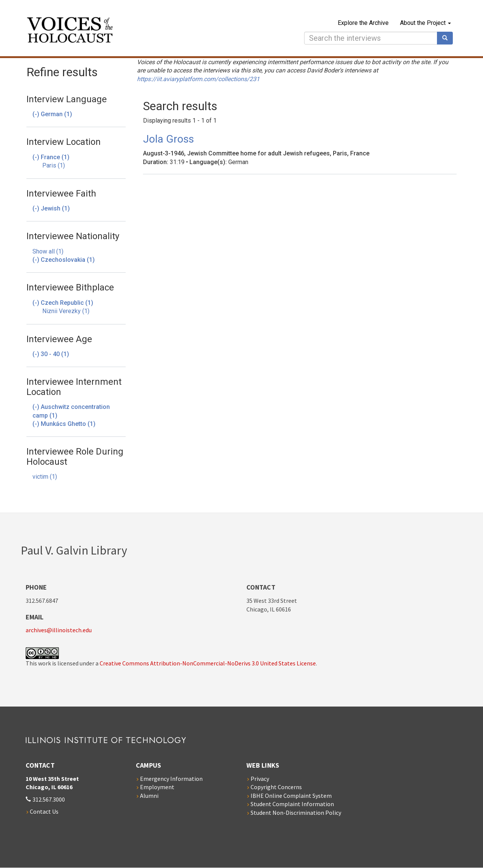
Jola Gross (168, 139)
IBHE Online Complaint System (291, 796)
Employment (157, 787)
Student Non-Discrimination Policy (296, 813)
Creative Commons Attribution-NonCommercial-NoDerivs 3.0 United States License (208, 663)
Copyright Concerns (276, 787)
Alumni (149, 796)
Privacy (260, 779)
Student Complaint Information (292, 804)
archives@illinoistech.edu (59, 630)
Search (448, 38)
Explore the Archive (363, 23)
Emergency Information (171, 779)
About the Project (425, 23)
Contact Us (44, 811)
